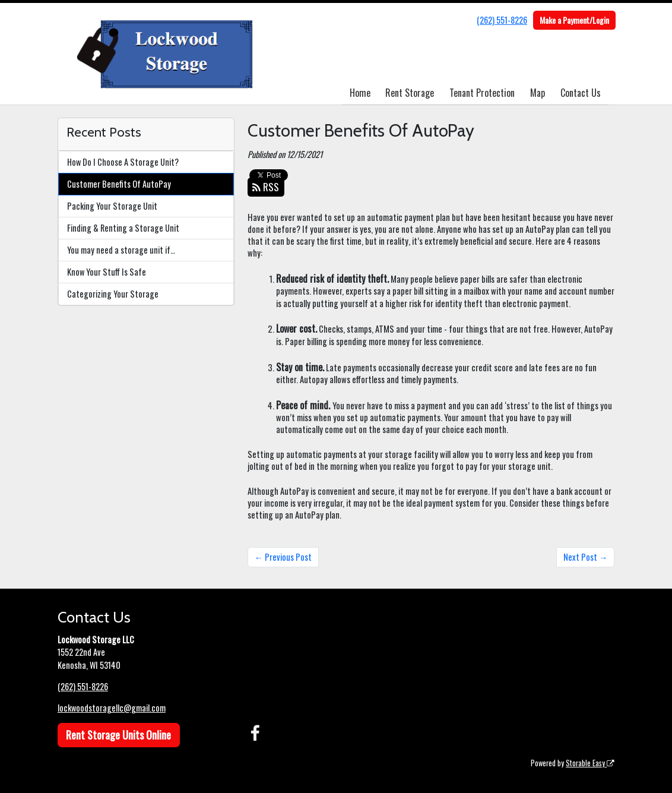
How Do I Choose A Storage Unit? (123, 162)
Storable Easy (590, 763)
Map (538, 93)
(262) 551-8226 (502, 20)
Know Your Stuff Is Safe (107, 272)
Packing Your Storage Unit (112, 206)
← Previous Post (283, 557)
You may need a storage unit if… (121, 250)
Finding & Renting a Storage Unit (123, 228)
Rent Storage (410, 93)
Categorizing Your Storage (113, 294)
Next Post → (585, 557)
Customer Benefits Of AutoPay (119, 184)
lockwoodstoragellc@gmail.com (112, 708)
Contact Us (581, 93)
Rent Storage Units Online (118, 735)
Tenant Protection (482, 93)
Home (360, 93)
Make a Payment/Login (574, 20)
